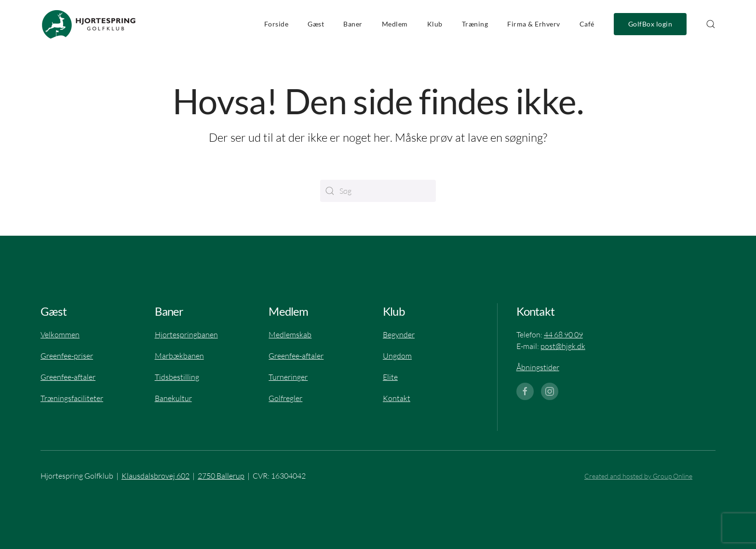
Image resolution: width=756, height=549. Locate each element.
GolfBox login (650, 24)
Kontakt (397, 398)
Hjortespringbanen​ (186, 335)
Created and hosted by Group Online (638, 476)
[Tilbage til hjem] (89, 24)
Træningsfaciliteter (72, 398)
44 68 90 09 (563, 335)
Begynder (399, 335)
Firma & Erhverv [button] (534, 24)
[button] (711, 24)
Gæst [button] (316, 24)
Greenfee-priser (67, 356)
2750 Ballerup (221, 476)
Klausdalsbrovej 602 (155, 476)
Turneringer (288, 377)
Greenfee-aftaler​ (68, 377)
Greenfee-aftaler (296, 356)
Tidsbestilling (177, 377)
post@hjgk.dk (563, 346)
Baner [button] (353, 24)
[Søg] (378, 191)
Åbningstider (538, 367)
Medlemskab (290, 335)
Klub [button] (435, 24)
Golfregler (285, 398)
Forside (277, 24)
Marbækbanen (179, 356)
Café (587, 24)
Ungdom (397, 356)
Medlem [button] (395, 24)
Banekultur (173, 398)
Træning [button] (475, 24)
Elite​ (390, 377)
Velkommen (60, 335)
